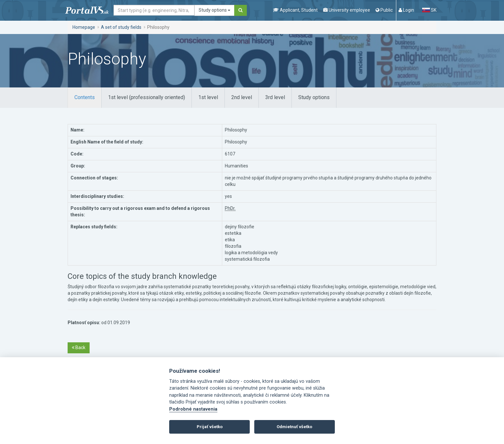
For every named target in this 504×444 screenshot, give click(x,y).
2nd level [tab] (242, 97)
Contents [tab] (85, 97)
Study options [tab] (314, 97)
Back (79, 347)
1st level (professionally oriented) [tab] (147, 97)
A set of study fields (121, 27)
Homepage (84, 27)
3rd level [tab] (275, 97)
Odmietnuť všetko (294, 427)
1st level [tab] (208, 97)
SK (429, 10)
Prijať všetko (210, 427)
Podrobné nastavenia (193, 409)
